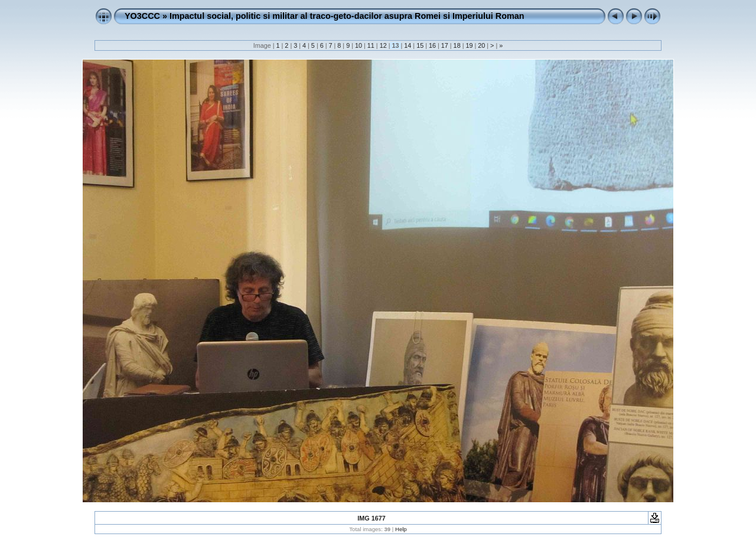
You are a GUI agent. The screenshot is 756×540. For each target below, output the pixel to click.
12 (383, 45)
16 (432, 45)
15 (420, 45)
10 (359, 45)
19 (469, 45)
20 (481, 45)
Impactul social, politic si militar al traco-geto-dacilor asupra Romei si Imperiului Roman (347, 16)
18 (457, 45)
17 (445, 45)
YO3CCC (142, 16)
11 (371, 45)
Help (401, 529)
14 (408, 45)
